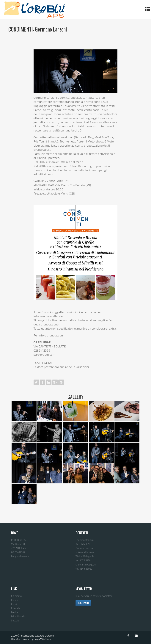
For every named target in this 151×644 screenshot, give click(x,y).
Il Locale (16, 608)
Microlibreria (18, 616)
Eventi (15, 600)
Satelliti (15, 621)
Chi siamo (16, 596)
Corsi (14, 604)
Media (15, 612)
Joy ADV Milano (43, 639)
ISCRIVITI (83, 603)
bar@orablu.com (20, 556)
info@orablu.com (85, 552)
